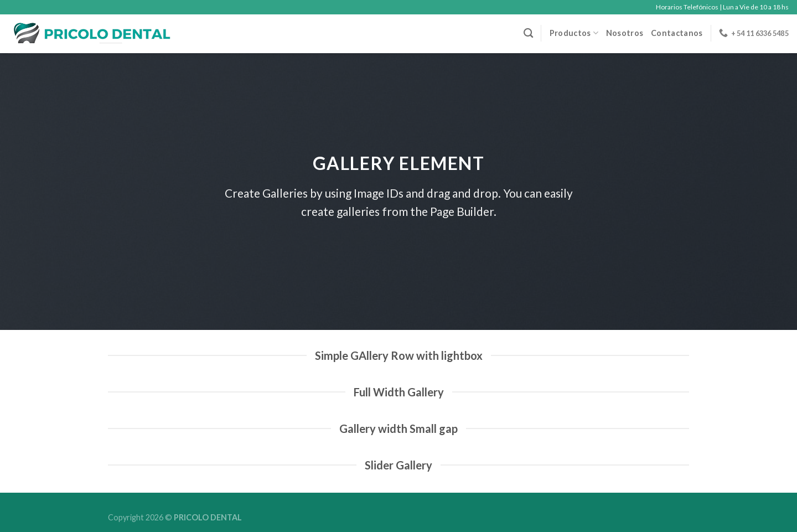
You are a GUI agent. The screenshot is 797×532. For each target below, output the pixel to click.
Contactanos (677, 33)
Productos (574, 33)
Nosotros (625, 33)
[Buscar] (528, 33)
